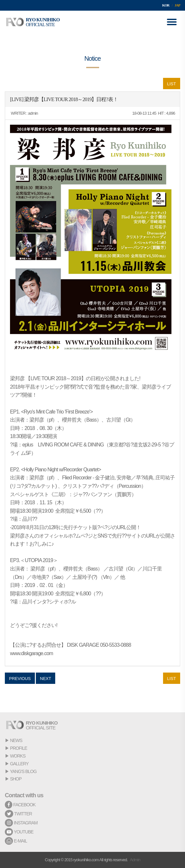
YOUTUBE (19, 832)
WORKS (18, 756)
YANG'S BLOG (23, 771)
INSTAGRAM (21, 823)
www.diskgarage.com (31, 653)
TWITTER (18, 814)
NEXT (46, 679)
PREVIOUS (20, 679)
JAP (177, 5)
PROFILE (19, 748)
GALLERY (19, 764)
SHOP (16, 779)
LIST (172, 84)
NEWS (16, 740)
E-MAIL (16, 841)
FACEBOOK (20, 805)
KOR (166, 5)
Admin (135, 860)
